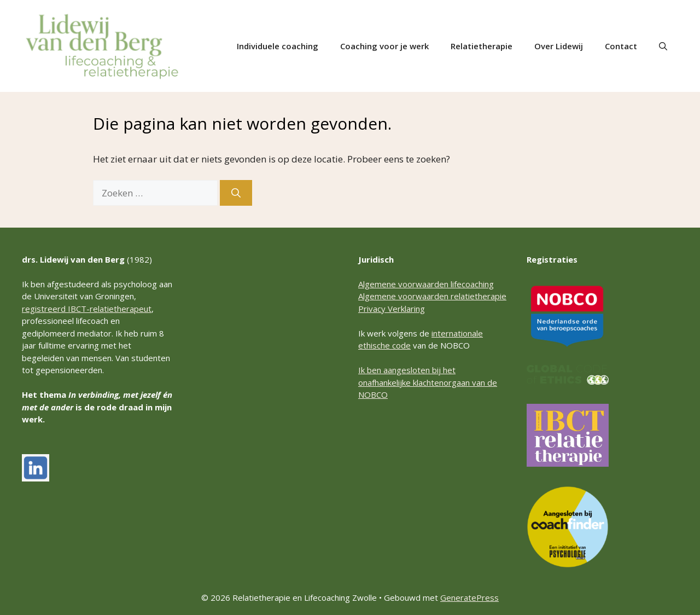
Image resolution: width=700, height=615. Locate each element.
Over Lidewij (559, 46)
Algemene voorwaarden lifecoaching (426, 284)
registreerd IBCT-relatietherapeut (87, 309)
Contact (621, 46)
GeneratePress (469, 597)
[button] (663, 46)
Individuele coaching (278, 46)
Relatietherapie (482, 46)
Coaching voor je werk (384, 46)
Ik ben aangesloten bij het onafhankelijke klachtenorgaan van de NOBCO (428, 382)
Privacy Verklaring (392, 309)
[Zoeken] (236, 193)
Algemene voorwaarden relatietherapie (432, 296)
